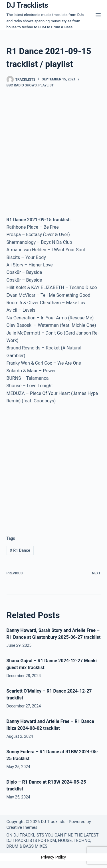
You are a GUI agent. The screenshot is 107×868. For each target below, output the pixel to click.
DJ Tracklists (27, 5)
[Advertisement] (53, 465)
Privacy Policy (53, 857)
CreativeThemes (22, 827)
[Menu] (98, 15)
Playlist (46, 85)
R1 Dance (20, 550)
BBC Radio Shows (22, 85)
